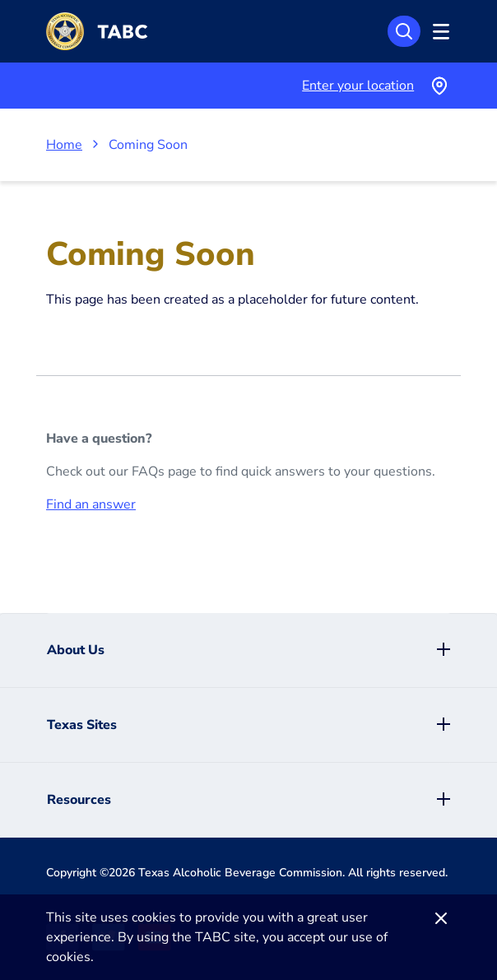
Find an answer (91, 504)
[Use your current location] (439, 85)
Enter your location (358, 86)
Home (64, 145)
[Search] (404, 31)
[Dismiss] (441, 918)
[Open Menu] (439, 31)
